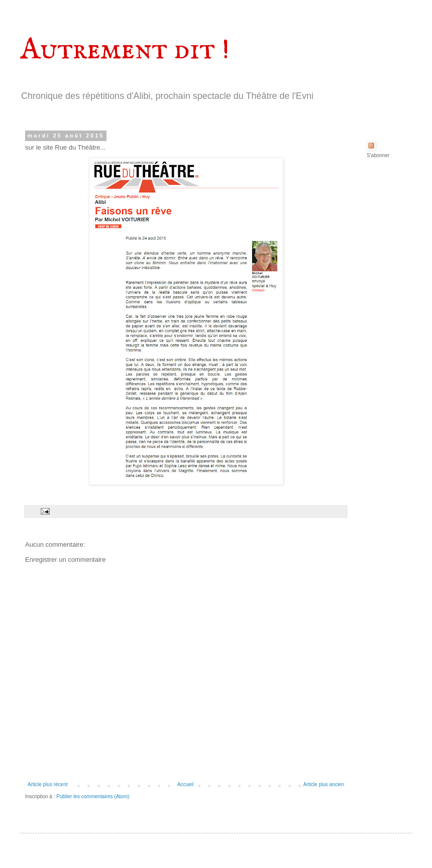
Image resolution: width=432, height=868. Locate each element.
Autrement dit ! (125, 50)
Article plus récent (47, 784)
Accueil (185, 784)
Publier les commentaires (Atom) (93, 796)
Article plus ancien (324, 784)
